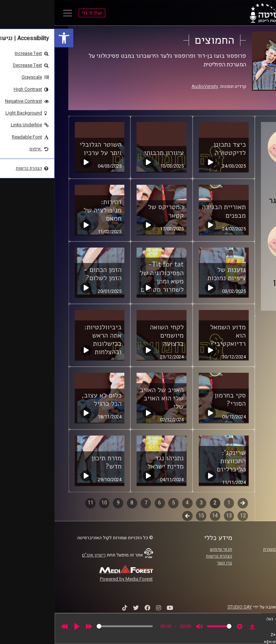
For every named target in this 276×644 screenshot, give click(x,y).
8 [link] (77, 503)
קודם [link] (188, 503)
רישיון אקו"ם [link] (39, 555)
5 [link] (119, 503)
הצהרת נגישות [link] (164, 556)
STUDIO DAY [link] (185, 607)
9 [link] (64, 503)
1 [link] (174, 503)
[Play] (22, 626)
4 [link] (133, 503)
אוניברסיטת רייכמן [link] (239, 556)
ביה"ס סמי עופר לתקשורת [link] (233, 549)
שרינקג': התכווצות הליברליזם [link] (177, 461)
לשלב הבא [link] (133, 517)
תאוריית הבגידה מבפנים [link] (169, 211)
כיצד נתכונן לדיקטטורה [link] (175, 149)
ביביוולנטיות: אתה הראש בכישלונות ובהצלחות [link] (48, 340)
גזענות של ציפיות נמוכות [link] (172, 274)
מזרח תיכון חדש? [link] (52, 462)
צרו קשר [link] (170, 563)
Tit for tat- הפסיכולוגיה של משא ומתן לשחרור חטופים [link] (107, 277)
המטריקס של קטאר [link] (111, 211)
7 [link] (91, 503)
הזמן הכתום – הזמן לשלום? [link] (48, 274)
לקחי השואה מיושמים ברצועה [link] (112, 335)
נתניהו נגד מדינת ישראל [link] (111, 462)
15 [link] (147, 516)
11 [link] (36, 503)
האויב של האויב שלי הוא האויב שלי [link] (107, 398)
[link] (9, 38)
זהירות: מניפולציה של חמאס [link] (48, 210)
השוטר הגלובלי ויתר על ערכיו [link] (46, 149)
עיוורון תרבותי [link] (109, 153)
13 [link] (174, 516)
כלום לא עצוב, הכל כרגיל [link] (47, 399)
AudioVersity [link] (150, 86)
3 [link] (147, 503)
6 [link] (105, 503)
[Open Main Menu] (13, 13)
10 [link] (50, 503)
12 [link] (188, 516)
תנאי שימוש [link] (166, 549)
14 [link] (160, 516)
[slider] (70, 626)
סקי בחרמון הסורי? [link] (176, 399)
